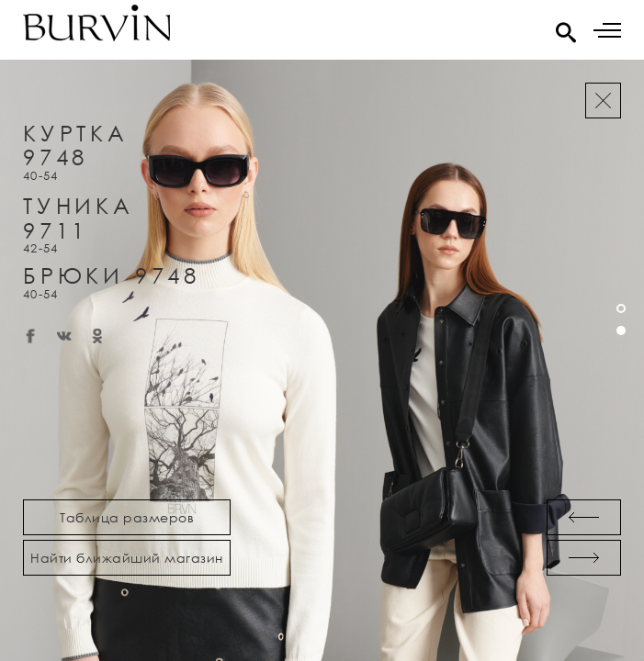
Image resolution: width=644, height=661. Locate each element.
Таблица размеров (127, 517)
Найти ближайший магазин (127, 558)
